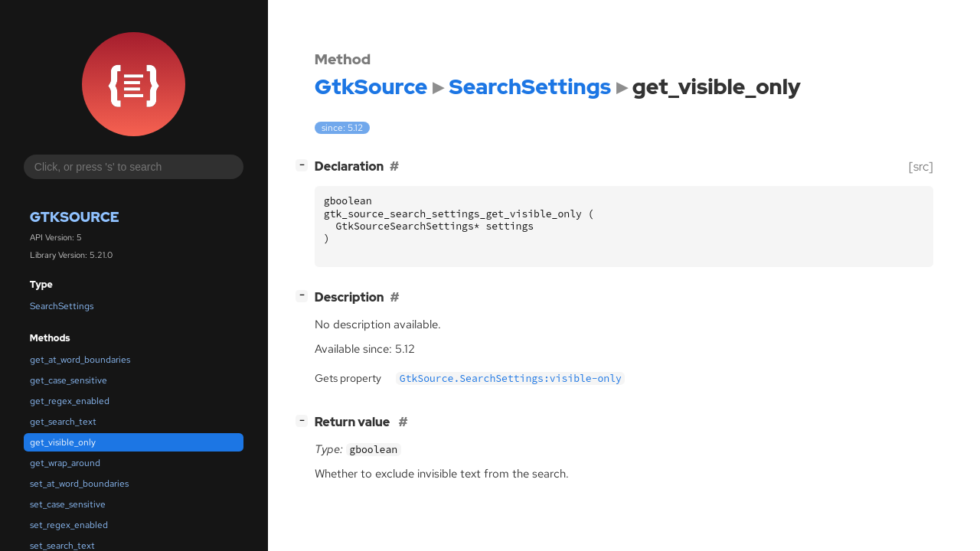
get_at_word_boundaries (80, 360)
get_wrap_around (65, 463)
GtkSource (75, 217)
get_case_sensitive (69, 380)
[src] (921, 166)
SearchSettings (62, 306)
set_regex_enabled (69, 525)
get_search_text (63, 422)
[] (305, 165)
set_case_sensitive (68, 504)
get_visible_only (63, 442)
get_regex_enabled (70, 401)
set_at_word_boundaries (79, 484)
